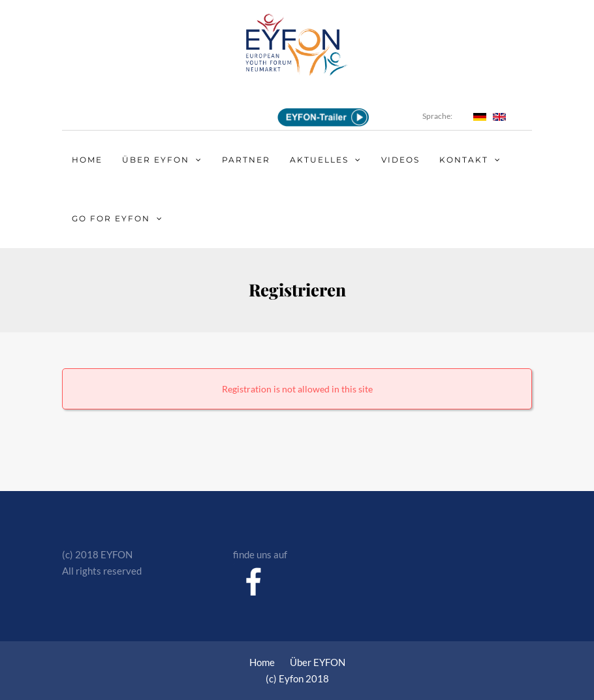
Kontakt (464, 160)
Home (87, 160)
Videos (400, 160)
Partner (246, 160)
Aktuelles (319, 160)
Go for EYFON (111, 218)
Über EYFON (156, 160)
